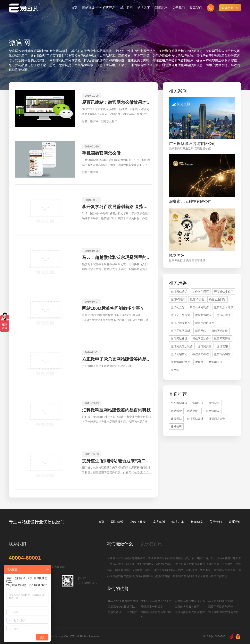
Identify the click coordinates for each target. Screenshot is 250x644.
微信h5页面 (197, 299)
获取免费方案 (230, 8)
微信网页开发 (222, 339)
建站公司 (176, 427)
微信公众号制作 (199, 307)
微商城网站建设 (180, 362)
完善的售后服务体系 (187, 607)
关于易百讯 (151, 544)
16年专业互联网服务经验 (123, 601)
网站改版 (192, 411)
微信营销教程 (201, 354)
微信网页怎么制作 (182, 346)
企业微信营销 (179, 292)
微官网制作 (215, 362)
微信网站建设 (179, 339)
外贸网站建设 (179, 403)
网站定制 (214, 403)
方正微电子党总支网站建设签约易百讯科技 (117, 359)
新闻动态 (197, 522)
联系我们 (235, 522)
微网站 (175, 370)
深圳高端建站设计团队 (121, 607)
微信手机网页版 (180, 331)
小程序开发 (138, 522)
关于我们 (216, 522)
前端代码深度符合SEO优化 (156, 614)
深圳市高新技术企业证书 (156, 601)
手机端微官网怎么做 (101, 153)
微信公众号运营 (180, 315)
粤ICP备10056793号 (216, 636)
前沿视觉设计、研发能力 (123, 612)
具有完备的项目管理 (221, 601)
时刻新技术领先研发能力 (190, 612)
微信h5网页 (178, 299)
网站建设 (117, 522)
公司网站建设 (211, 411)
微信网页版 (205, 346)
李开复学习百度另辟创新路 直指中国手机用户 (117, 207)
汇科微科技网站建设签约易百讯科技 (116, 410)
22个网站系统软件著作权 (223, 612)
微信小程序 (224, 315)
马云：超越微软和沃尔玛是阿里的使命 (117, 257)
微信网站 (201, 331)
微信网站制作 (220, 331)
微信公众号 (178, 307)
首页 (101, 522)
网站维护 (176, 411)
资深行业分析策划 (152, 607)
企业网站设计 (195, 419)
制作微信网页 (201, 292)
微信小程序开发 (205, 323)
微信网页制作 (201, 339)
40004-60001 (25, 558)
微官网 (94, 121)
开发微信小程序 (224, 292)
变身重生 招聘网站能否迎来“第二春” (117, 461)
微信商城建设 (203, 315)
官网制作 (198, 403)
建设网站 (176, 419)
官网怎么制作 (109, 121)
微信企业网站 (217, 299)
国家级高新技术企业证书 (190, 601)
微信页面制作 (222, 354)
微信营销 (222, 346)
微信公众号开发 (224, 307)
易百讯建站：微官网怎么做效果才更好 (117, 102)
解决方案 (178, 522)
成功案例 (159, 522)
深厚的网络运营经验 (221, 607)
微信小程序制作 (180, 323)
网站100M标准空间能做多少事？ (113, 308)
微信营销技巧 (179, 354)
